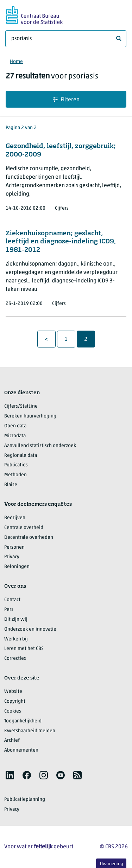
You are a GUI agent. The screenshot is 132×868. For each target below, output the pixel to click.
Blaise (11, 485)
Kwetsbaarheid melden (30, 731)
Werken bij (16, 639)
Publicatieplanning (25, 800)
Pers (9, 610)
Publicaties (16, 465)
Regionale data (21, 456)
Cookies (13, 711)
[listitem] (10, 775)
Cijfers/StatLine (21, 406)
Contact (12, 600)
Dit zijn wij (16, 620)
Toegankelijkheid (23, 721)
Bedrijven (15, 518)
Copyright (15, 701)
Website (13, 692)
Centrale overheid (24, 528)
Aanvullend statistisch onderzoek (40, 446)
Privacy (12, 557)
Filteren (66, 100)
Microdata (15, 436)
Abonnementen (21, 750)
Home (16, 62)
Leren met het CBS (24, 649)
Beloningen (17, 567)
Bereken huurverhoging (30, 416)
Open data (15, 426)
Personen (14, 547)
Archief (12, 741)
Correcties (15, 659)
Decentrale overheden (29, 538)
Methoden (15, 475)
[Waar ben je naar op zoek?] (66, 39)
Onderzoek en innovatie (30, 629)
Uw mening (111, 864)
